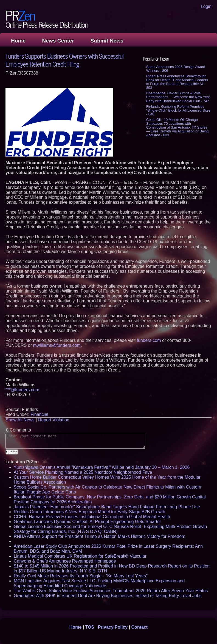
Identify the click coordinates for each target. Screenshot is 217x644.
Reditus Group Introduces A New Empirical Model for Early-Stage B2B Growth (89, 512)
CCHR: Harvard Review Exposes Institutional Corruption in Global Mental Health (92, 517)
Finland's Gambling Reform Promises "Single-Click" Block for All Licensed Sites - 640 (178, 110)
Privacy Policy (113, 627)
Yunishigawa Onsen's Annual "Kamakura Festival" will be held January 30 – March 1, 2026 (102, 467)
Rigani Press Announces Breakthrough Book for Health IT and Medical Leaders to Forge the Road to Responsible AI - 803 (177, 82)
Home (18, 41)
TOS (90, 627)
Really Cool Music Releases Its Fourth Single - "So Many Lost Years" (81, 576)
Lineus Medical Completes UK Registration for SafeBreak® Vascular (80, 556)
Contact (140, 627)
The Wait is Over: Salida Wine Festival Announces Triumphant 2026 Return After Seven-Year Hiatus (111, 591)
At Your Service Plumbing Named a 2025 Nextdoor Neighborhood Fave (83, 472)
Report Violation (54, 420)
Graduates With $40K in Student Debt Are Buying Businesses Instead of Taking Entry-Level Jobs (108, 596)
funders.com (149, 340)
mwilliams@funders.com (57, 345)
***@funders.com (22, 390)
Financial (40, 414)
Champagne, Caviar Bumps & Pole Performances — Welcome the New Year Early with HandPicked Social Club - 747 (178, 97)
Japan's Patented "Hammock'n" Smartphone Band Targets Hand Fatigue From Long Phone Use (107, 507)
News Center (58, 41)
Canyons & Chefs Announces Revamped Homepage (65, 561)
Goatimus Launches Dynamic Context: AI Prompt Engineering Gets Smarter (87, 522)
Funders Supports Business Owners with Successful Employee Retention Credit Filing (64, 60)
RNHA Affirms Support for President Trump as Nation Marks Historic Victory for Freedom (99, 536)
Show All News (20, 420)
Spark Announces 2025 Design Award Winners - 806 (176, 69)
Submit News (107, 41)
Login (206, 6)
